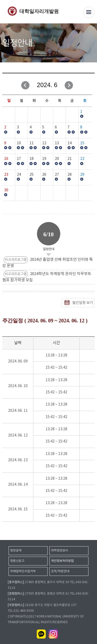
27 (57, 175)
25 (32, 175)
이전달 (25, 85)
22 (82, 159)
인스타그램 (53, 634)
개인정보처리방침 (62, 561)
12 (44, 143)
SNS (91, 43)
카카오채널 (41, 634)
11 (32, 143)
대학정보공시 (59, 551)
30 (6, 190)
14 (70, 143)
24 (19, 175)
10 (19, 143)
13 (57, 143)
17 (19, 159)
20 (57, 159)
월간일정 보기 (83, 303)
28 (70, 175)
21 (70, 159)
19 (44, 159)
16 (6, 159)
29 (82, 175)
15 (82, 143)
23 (6, 175)
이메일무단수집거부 (23, 571)
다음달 (69, 85)
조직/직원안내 (60, 571)
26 (44, 175)
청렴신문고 (17, 561)
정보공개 (16, 551)
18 (32, 159)
